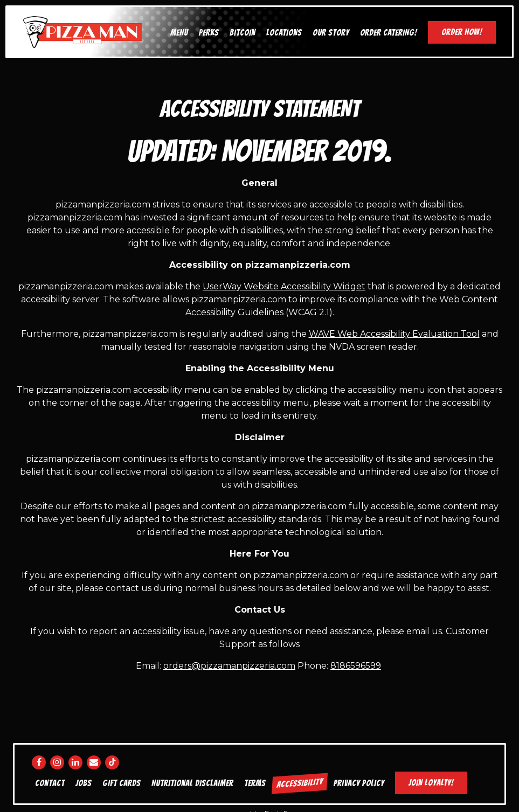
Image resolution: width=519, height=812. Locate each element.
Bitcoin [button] (243, 33)
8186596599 (356, 666)
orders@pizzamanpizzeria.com (229, 666)
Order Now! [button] (462, 32)
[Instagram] (57, 762)
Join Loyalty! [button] (431, 783)
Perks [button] (209, 33)
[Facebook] (39, 762)
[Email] (94, 762)
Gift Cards (122, 783)
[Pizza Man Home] (82, 32)
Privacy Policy (359, 783)
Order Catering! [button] (389, 33)
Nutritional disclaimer (192, 783)
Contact (50, 783)
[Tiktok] (112, 762)
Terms (255, 783)
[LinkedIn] (75, 762)
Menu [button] (179, 33)
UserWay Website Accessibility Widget (284, 286)
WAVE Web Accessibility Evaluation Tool (394, 334)
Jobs (84, 783)
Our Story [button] (331, 33)
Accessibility (299, 783)
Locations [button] (284, 33)
